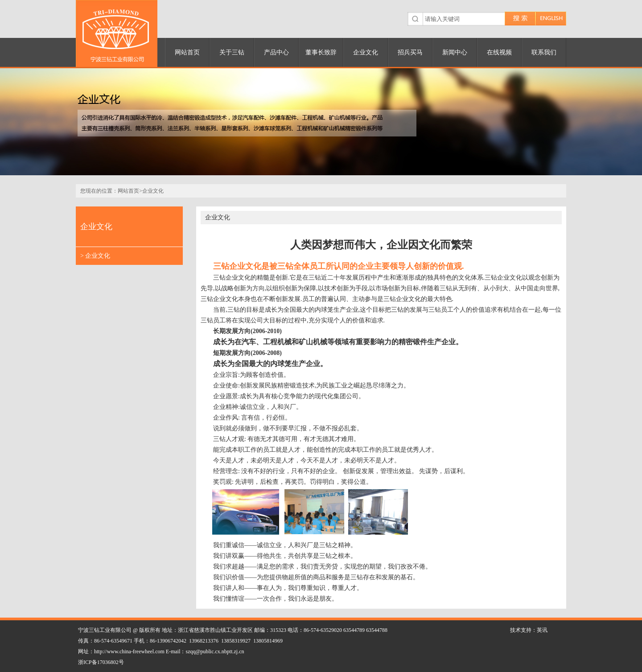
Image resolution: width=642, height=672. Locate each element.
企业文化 (366, 52)
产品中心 (276, 52)
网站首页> (130, 191)
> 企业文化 (95, 256)
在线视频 (499, 52)
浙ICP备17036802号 (101, 662)
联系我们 (544, 52)
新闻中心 (455, 52)
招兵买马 (410, 52)
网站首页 (187, 52)
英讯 (542, 630)
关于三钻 (232, 52)
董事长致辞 (321, 52)
